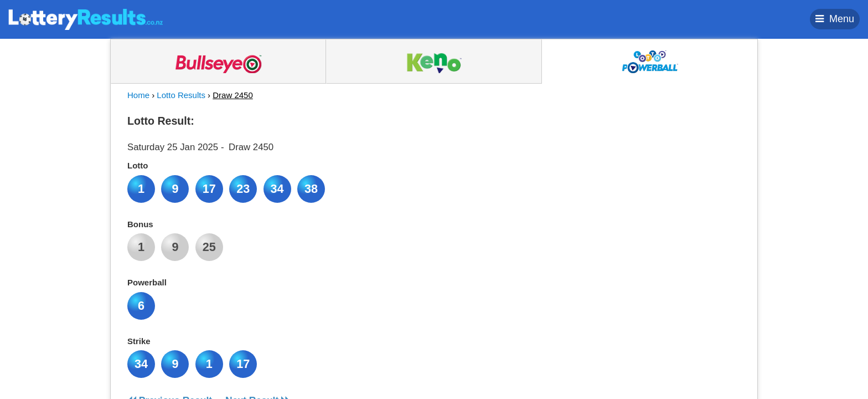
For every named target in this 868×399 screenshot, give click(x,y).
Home (138, 95)
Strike (139, 341)
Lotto (138, 165)
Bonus (140, 224)
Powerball (147, 282)
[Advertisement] (640, 180)
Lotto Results (181, 95)
